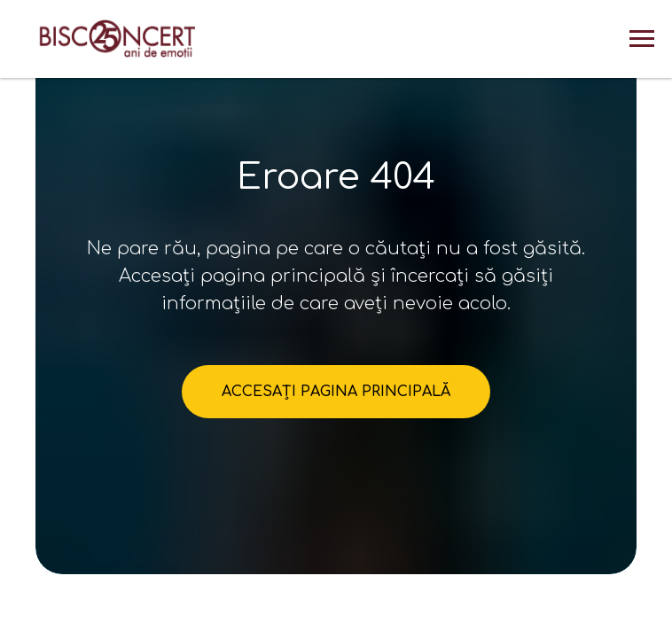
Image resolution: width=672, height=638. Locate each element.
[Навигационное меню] (642, 39)
